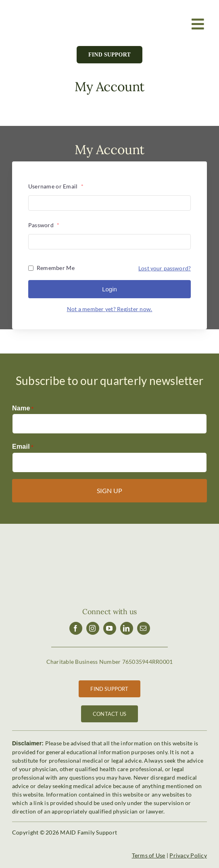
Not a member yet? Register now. (110, 309)
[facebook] (76, 628)
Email (23, 447)
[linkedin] (127, 628)
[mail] (144, 628)
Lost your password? (165, 268)
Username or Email (56, 186)
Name (23, 409)
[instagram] (93, 628)
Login (109, 289)
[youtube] (110, 628)
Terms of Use (149, 855)
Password (44, 225)
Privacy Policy (188, 855)
